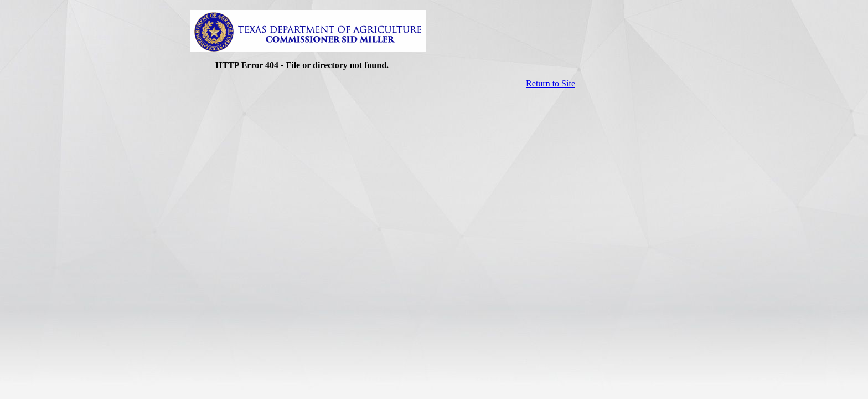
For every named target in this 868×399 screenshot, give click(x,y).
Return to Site (551, 83)
